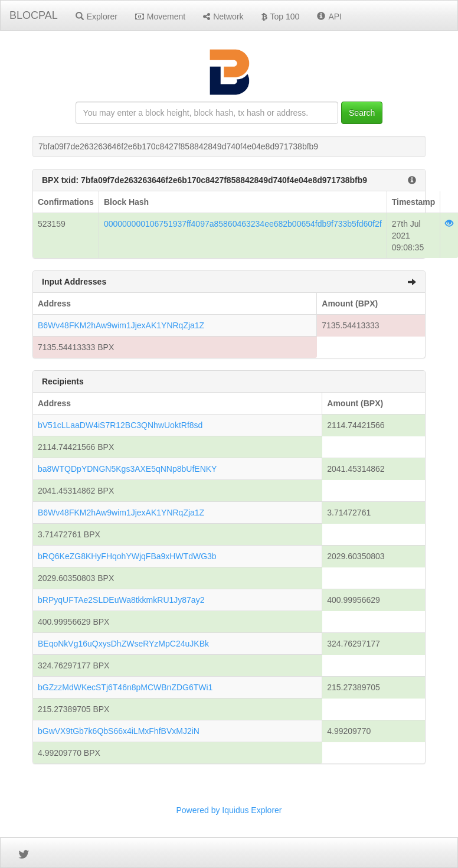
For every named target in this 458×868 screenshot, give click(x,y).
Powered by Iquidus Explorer (229, 810)
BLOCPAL (34, 15)
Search (362, 113)
